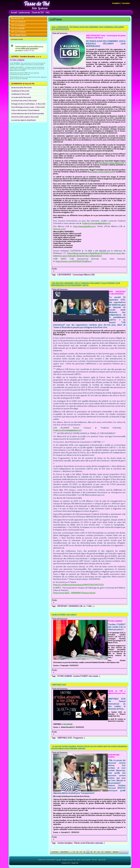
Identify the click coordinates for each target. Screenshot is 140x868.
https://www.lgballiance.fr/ (84, 226)
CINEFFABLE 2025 (59, 685)
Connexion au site (17, 39)
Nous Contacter (86, 860)
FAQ (48, 13)
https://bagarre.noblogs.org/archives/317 (112, 163)
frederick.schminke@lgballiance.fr (96, 223)
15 (81, 852)
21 (102, 852)
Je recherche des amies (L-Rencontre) (24, 101)
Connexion (126, 3)
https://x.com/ (59, 229)
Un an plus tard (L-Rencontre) (21, 97)
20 (99, 852)
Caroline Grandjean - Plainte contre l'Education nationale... (80, 843)
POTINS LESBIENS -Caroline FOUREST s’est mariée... (78, 676)
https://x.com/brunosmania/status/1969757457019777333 (78, 585)
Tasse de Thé (37, 4)
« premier (55, 852)
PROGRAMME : (68, 724)
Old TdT (95, 860)
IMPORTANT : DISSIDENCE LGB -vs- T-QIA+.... (75, 606)
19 (95, 852)
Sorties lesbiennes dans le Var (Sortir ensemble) (28, 114)
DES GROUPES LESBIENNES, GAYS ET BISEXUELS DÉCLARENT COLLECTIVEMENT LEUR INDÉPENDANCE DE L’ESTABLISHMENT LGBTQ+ (85, 284)
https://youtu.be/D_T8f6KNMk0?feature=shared (74, 593)
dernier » (116, 852)
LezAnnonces (24, 13)
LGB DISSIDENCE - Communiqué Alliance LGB (76, 275)
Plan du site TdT (18, 18)
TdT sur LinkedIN (18, 29)
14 (77, 852)
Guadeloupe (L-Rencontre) (20, 91)
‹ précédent (64, 852)
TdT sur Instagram (18, 25)
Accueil (14, 13)
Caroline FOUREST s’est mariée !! (64, 615)
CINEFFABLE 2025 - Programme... (71, 738)
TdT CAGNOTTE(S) (19, 35)
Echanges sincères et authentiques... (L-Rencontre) (28, 104)
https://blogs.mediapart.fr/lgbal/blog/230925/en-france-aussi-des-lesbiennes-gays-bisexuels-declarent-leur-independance (89, 254)
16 (84, 852)
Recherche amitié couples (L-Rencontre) (25, 117)
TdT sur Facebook (18, 22)
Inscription (116, 3)
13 (74, 852)
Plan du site (102, 860)
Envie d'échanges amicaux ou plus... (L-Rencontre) (28, 107)
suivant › (108, 852)
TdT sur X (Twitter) (18, 32)
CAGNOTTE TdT (29, 51)
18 (91, 852)
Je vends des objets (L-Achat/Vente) (23, 120)
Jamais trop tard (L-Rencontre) (21, 88)
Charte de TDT (38, 13)
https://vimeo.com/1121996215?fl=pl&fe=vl (73, 261)
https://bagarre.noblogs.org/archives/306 (101, 172)
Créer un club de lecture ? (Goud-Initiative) (25, 110)
